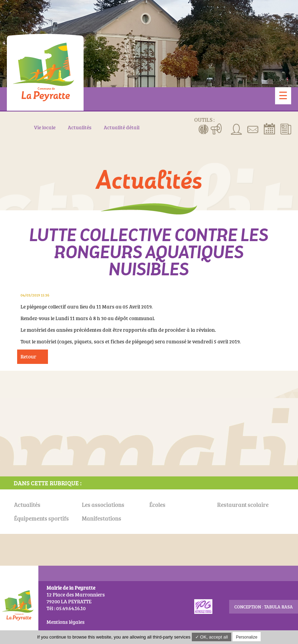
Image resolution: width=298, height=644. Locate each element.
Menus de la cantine (204, 129)
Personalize (247, 637)
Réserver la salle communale (269, 129)
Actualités (286, 129)
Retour (28, 357)
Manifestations (216, 129)
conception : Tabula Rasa (264, 607)
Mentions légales (66, 622)
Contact (253, 129)
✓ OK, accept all (212, 637)
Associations (237, 129)
